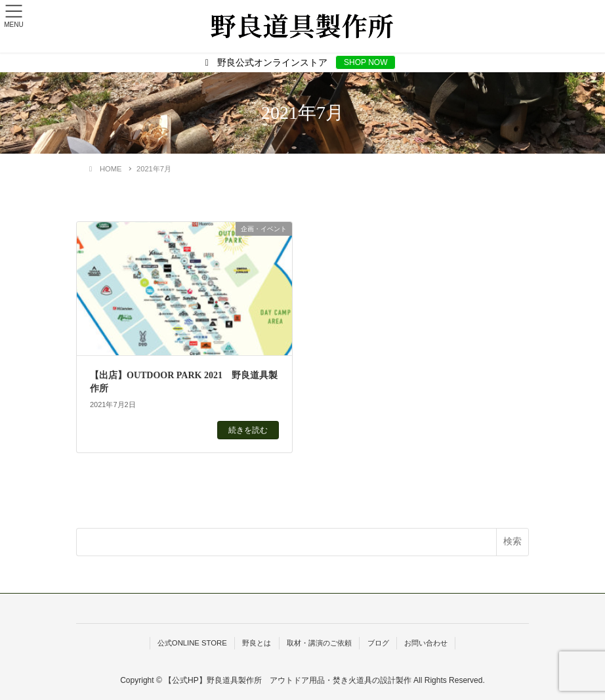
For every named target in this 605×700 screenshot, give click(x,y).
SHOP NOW (365, 62)
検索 (512, 541)
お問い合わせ (426, 643)
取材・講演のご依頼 (319, 643)
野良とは (257, 643)
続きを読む (248, 430)
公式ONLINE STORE (192, 643)
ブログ (378, 643)
